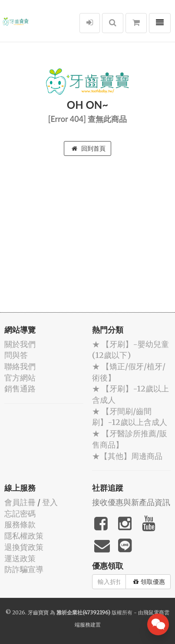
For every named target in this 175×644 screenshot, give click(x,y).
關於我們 (20, 344)
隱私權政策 (24, 536)
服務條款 (20, 524)
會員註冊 (20, 502)
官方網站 (20, 378)
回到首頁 (89, 148)
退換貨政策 (24, 547)
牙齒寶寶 (38, 612)
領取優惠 (149, 582)
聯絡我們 (20, 366)
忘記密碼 (20, 514)
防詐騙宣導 (24, 569)
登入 (50, 502)
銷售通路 (20, 389)
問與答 (16, 355)
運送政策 (20, 558)
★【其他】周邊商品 (127, 456)
